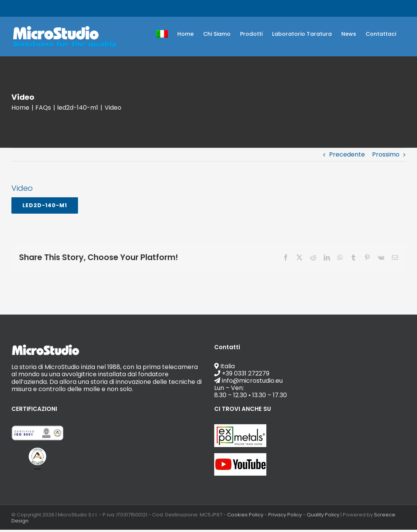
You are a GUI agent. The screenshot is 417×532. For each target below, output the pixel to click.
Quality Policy (323, 515)
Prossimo (386, 154)
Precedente (347, 154)
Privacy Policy (285, 515)
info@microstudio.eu (90, 8)
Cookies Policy (245, 515)
